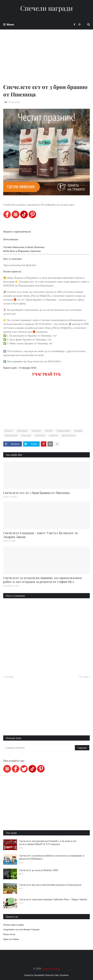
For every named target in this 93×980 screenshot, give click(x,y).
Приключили (11, 435)
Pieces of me (9, 934)
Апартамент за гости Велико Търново (21, 929)
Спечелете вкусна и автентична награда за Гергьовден (50, 885)
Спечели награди (46, 8)
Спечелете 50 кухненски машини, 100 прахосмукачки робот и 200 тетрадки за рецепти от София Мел (42, 580)
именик (49, 431)
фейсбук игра (68, 435)
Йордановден (63, 431)
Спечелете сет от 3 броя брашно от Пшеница (36, 493)
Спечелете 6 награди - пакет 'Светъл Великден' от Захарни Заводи (41, 535)
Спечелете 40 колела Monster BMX (39, 870)
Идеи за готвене (11, 939)
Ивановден (22, 431)
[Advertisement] (46, 60)
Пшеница (26, 435)
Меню (10, 24)
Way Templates (62, 975)
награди (78, 431)
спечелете (40, 435)
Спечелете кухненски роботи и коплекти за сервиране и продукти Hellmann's (52, 857)
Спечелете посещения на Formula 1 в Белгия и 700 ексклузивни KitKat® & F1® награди (48, 843)
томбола (53, 435)
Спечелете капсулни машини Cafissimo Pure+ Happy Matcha (53, 899)
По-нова (9, 677)
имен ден (36, 431)
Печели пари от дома (13, 925)
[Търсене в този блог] (39, 748)
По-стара (84, 677)
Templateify (39, 975)
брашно (9, 431)
